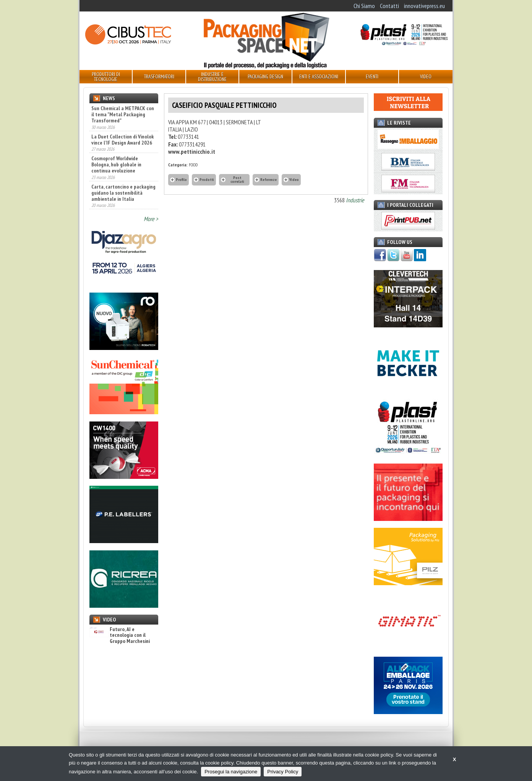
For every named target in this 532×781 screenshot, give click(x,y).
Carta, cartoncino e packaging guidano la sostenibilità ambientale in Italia (123, 193)
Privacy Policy (283, 772)
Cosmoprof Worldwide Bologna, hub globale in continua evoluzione (116, 164)
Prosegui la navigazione (231, 772)
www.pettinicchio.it (192, 151)
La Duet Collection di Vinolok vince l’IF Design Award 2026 (122, 140)
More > (151, 219)
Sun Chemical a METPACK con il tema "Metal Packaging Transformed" (123, 114)
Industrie (355, 200)
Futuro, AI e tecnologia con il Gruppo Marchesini (120, 635)
